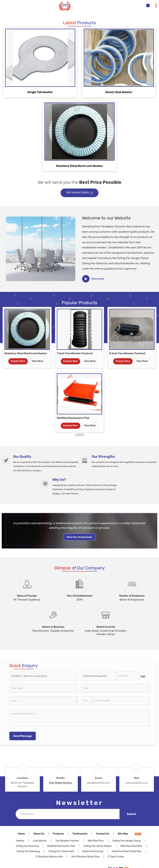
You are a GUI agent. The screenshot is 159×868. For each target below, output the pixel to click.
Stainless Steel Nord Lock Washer (79, 166)
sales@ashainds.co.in (99, 783)
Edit (143, 676)
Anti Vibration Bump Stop (85, 857)
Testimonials (80, 834)
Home (21, 834)
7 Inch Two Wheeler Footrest (75, 353)
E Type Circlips (116, 857)
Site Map (123, 834)
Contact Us (103, 834)
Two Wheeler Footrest (67, 841)
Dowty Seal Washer (119, 92)
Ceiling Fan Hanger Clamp (126, 841)
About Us (39, 834)
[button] (60, 783)
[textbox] (128, 676)
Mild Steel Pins (96, 841)
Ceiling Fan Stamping (28, 851)
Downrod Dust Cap (93, 851)
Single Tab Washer (40, 92)
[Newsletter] (68, 814)
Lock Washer (40, 841)
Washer (20, 841)
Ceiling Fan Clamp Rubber (98, 846)
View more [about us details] (98, 279)
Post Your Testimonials (80, 537)
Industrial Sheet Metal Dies (127, 851)
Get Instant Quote (80, 193)
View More (37, 361)
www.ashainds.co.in (137, 783)
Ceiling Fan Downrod (27, 846)
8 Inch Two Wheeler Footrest (127, 353)
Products (58, 834)
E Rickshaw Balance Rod (49, 857)
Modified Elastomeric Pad (73, 418)
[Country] (44, 701)
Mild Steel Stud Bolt (131, 846)
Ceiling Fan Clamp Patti (61, 851)
